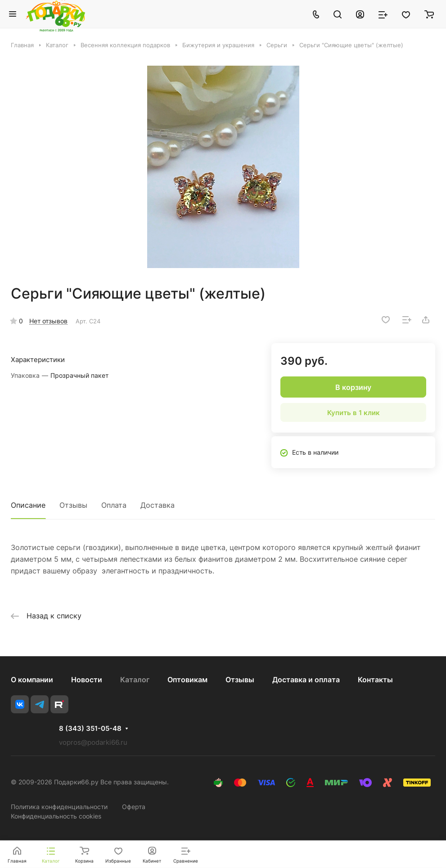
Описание (28, 505)
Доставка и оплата (306, 680)
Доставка (158, 505)
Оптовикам (187, 680)
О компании (32, 680)
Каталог (135, 680)
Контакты (375, 680)
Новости (87, 680)
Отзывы (73, 505)
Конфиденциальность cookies (56, 816)
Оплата (114, 505)
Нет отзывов (48, 321)
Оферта (134, 807)
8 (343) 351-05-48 (90, 729)
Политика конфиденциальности (59, 807)
